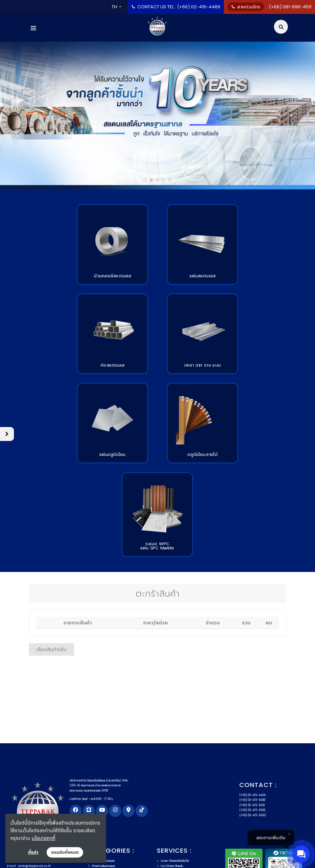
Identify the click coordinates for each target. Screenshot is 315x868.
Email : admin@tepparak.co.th (30, 793)
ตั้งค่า (33, 852)
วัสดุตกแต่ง (97, 802)
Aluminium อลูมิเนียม (104, 796)
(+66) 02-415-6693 (253, 726)
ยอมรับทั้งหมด (65, 852)
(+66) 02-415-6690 (252, 711)
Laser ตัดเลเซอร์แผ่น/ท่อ (173, 771)
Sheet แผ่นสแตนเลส (102, 777)
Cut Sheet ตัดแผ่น (170, 777)
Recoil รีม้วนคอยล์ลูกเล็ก (173, 792)
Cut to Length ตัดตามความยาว (178, 781)
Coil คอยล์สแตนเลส (101, 771)
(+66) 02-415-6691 (252, 716)
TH (117, 7)
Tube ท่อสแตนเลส (100, 781)
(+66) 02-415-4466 (252, 706)
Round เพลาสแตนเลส (103, 792)
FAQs (124, 852)
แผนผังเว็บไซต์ (152, 852)
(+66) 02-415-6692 (252, 721)
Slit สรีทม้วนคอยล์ (169, 787)
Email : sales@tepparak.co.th (29, 777)
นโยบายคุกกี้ (43, 838)
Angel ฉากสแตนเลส (102, 787)
